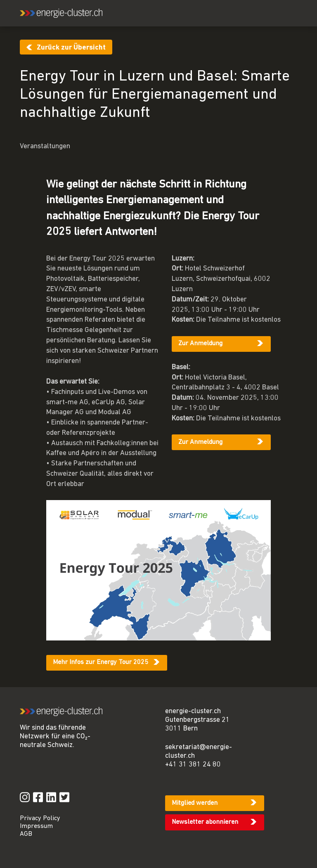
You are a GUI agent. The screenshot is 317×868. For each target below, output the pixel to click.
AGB (26, 834)
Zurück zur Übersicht (71, 48)
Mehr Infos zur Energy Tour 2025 (101, 662)
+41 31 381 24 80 (193, 765)
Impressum (36, 826)
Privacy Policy (40, 818)
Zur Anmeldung (200, 344)
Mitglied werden (195, 803)
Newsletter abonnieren (205, 822)
